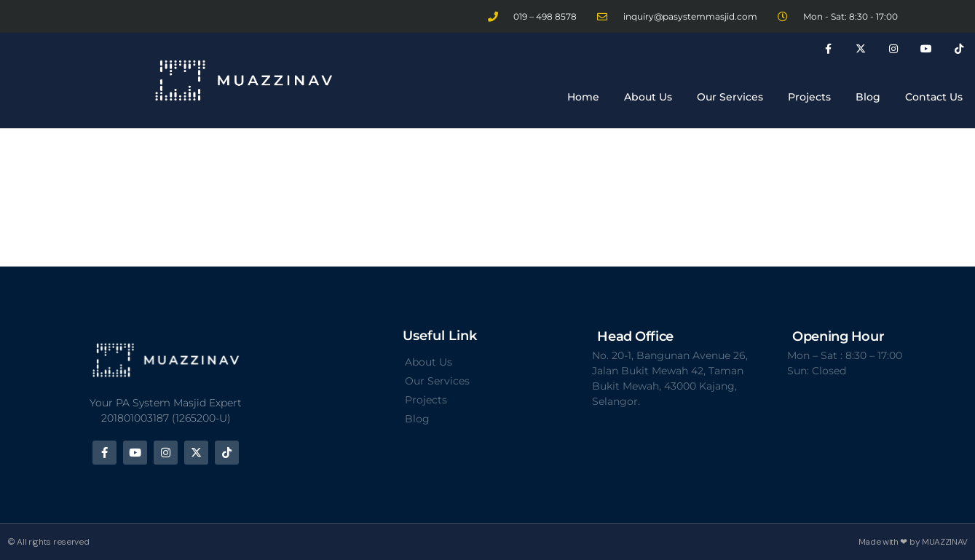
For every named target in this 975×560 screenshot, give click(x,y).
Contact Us (934, 97)
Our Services (730, 97)
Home (583, 97)
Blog (868, 97)
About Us (648, 97)
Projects (809, 97)
